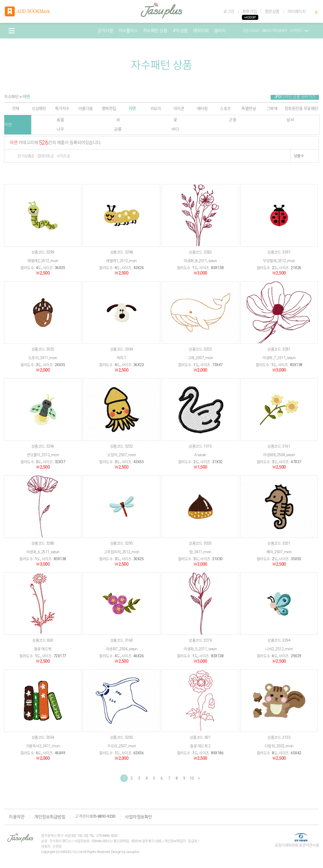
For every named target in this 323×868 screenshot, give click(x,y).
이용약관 (17, 817)
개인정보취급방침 (50, 817)
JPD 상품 (180, 31)
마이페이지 (297, 12)
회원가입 (250, 12)
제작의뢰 (201, 31)
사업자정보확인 (139, 817)
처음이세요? (251, 31)
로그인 (229, 12)
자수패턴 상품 (155, 31)
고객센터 (299, 31)
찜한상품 (272, 12)
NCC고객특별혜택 (275, 31)
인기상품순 (26, 156)
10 (192, 778)
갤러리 (220, 31)
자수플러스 (128, 31)
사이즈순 (63, 156)
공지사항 (105, 31)
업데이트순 (46, 156)
